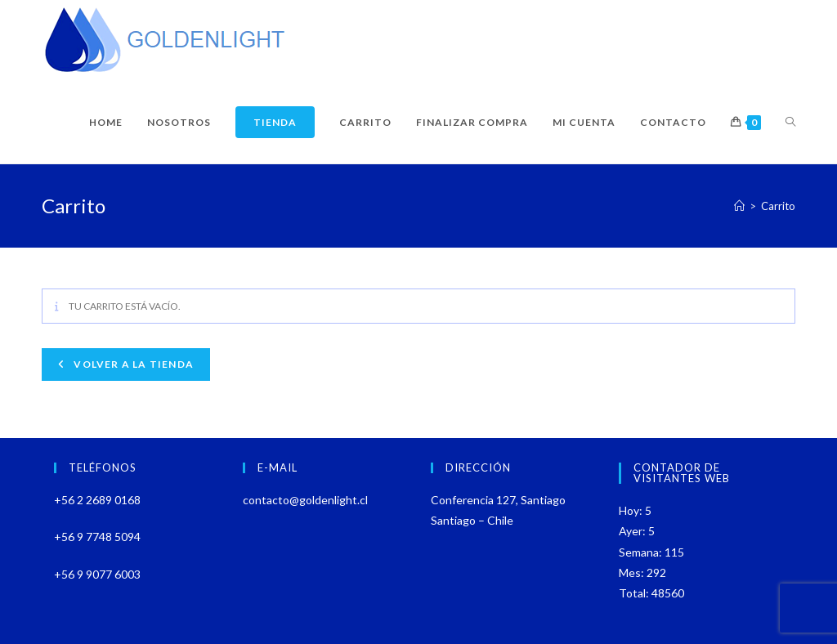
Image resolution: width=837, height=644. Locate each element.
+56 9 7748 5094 (97, 537)
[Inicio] (739, 206)
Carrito (778, 206)
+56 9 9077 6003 (97, 574)
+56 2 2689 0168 (97, 500)
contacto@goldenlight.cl (305, 500)
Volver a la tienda (132, 364)
